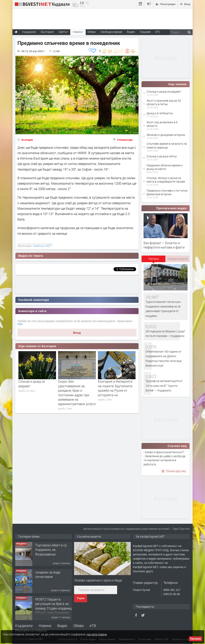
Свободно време (111, 32)
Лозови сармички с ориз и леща (98, 580)
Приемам (196, 639)
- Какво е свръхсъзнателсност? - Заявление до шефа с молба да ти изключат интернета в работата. (164, 458)
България (27, 140)
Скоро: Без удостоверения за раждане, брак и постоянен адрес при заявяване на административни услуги (77, 393)
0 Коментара (125, 140)
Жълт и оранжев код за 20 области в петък (164, 102)
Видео (62, 626)
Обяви (78, 626)
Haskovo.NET (42, 246)
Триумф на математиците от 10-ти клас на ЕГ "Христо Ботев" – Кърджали (164, 386)
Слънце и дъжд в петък (162, 156)
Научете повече (97, 634)
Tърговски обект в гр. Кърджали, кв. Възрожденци (51, 550)
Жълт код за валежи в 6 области (162, 124)
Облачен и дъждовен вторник (166, 135)
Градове (145, 32)
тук (20, 324)
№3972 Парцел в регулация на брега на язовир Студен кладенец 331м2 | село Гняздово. (53, 606)
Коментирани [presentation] (178, 259)
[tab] (154, 260)
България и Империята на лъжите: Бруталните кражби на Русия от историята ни (115, 388)
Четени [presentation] (153, 259)
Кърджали (24, 626)
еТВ (93, 626)
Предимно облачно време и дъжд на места (164, 167)
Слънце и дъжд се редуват (164, 91)
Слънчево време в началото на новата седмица (167, 145)
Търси (81, 598)
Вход (77, 333)
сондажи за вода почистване (48, 574)
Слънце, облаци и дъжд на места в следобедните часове (166, 180)
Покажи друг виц (174, 471)
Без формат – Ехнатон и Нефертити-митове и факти (164, 245)
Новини (78, 32)
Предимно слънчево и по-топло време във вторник (167, 192)
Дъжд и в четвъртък (160, 113)
